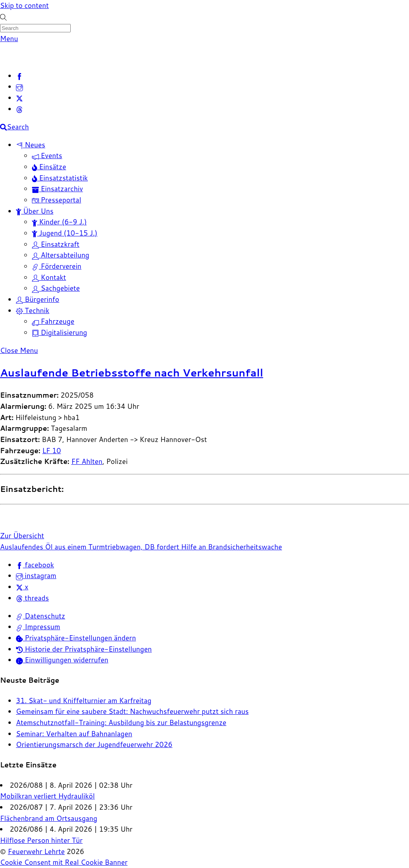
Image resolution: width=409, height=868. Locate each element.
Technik (33, 310)
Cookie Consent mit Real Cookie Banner (64, 862)
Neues (31, 145)
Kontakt (49, 277)
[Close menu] (19, 350)
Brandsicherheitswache (244, 547)
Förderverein (57, 266)
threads (32, 598)
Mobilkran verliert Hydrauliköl (47, 796)
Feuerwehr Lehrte (37, 851)
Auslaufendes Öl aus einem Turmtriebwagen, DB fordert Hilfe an (103, 547)
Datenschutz (41, 616)
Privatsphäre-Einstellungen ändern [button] (76, 638)
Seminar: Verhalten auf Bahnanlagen (74, 734)
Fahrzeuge (53, 321)
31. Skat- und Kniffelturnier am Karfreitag (84, 701)
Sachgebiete (56, 288)
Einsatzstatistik (60, 178)
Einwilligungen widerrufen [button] (62, 660)
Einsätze (49, 167)
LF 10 (52, 451)
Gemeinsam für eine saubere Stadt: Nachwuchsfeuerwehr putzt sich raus (132, 711)
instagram (36, 576)
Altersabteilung (61, 255)
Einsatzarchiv (58, 189)
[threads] (19, 109)
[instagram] (19, 86)
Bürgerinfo (38, 299)
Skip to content (24, 5)
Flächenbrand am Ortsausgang (49, 818)
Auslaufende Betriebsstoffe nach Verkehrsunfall (132, 373)
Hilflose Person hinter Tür (41, 840)
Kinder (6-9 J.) (59, 222)
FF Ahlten (87, 461)
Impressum (38, 627)
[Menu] (9, 39)
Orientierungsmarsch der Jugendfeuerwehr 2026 (94, 744)
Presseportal (57, 200)
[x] (19, 98)
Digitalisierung (60, 332)
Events (47, 156)
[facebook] (19, 76)
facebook (35, 565)
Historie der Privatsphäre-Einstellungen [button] (84, 649)
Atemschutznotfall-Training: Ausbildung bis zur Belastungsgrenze (121, 722)
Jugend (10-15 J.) (65, 233)
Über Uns (35, 211)
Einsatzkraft (56, 244)
